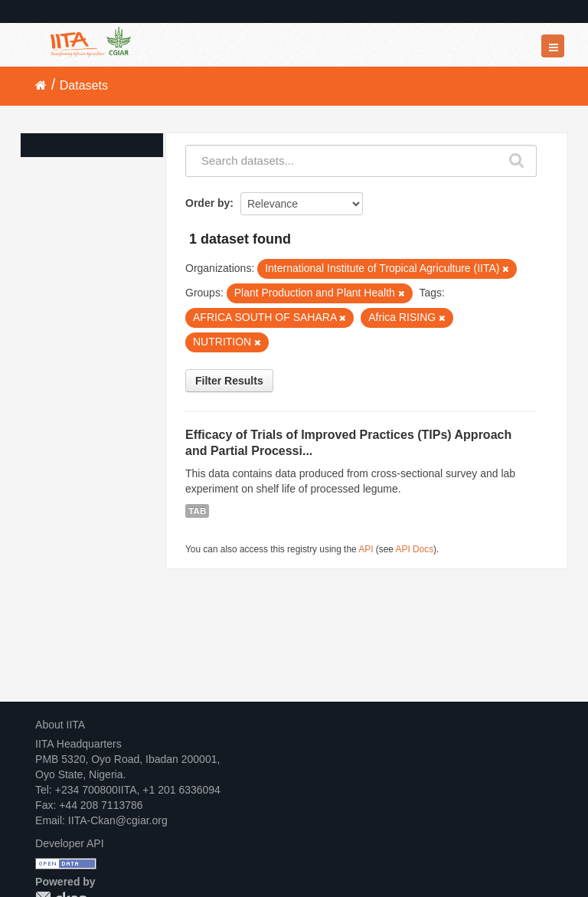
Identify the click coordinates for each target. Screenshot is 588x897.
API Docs (415, 549)
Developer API (70, 843)
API (366, 549)
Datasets (84, 85)
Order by (207, 203)
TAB (197, 511)
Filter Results (229, 381)
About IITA (60, 725)
